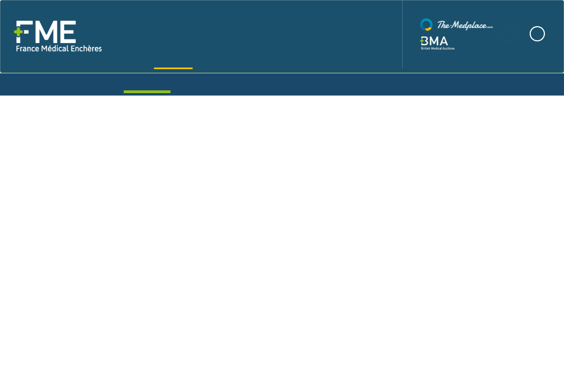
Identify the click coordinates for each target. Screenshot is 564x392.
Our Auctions (248, 35)
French (509, 34)
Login (417, 83)
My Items (237, 83)
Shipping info (115, 317)
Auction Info (489, 267)
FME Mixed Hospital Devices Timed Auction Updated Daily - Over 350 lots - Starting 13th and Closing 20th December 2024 (282, 180)
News (315, 35)
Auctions (147, 83)
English (537, 34)
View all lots (72, 299)
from (218, 237)
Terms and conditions (198, 317)
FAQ (342, 35)
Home (162, 35)
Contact (373, 35)
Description (51, 317)
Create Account (333, 83)
